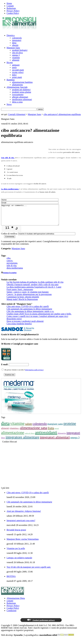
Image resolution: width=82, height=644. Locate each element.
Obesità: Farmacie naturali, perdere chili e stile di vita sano (33, 289)
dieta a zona (17, 102)
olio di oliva (17, 53)
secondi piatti (18, 70)
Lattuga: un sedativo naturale (19, 562)
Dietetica (11, 35)
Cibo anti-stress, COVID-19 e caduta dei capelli (28, 311)
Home (9, 3)
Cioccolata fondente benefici (19, 328)
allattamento (18, 85)
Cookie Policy (13, 13)
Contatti (10, 6)
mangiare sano (55, 428)
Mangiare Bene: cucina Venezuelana (23, 543)
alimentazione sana (34, 432)
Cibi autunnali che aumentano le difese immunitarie (29, 313)
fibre (3, 442)
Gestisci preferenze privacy (41, 624)
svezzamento (18, 95)
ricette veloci (18, 72)
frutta (51, 432)
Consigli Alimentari (17, 114)
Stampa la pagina (10, 277)
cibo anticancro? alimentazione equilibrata (62, 114)
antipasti (16, 65)
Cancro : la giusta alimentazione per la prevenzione (29, 298)
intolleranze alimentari (22, 99)
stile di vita (11, 270)
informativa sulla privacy (34, 374)
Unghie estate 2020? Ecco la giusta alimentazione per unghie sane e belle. (39, 318)
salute (29, 428)
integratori (17, 40)
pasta (14, 67)
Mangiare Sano (13, 48)
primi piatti (17, 77)
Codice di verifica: (9, 238)
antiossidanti (46, 436)
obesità (15, 45)
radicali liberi (30, 437)
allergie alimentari (20, 97)
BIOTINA (11, 580)
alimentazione (13, 437)
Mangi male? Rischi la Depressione (22, 303)
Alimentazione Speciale (17, 87)
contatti (10, 605)
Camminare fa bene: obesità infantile (23, 301)
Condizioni (11, 615)
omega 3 (16, 55)
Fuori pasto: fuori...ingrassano (20, 294)
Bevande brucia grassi (16, 534)
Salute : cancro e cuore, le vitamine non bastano (28, 296)
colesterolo (17, 38)
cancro (10, 265)
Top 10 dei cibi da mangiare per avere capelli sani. (29, 571)
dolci (14, 75)
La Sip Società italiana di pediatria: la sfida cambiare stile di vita (35, 286)
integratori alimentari (55, 441)
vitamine (16, 58)
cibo (9, 262)
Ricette (10, 62)
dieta (14, 43)
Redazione (11, 8)
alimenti (16, 60)
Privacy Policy (13, 11)
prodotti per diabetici (21, 90)
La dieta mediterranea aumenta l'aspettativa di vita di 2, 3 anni (34, 291)
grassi (57, 432)
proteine (70, 428)
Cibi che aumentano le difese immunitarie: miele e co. (30, 315)
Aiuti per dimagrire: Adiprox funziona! (24, 515)
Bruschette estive (14, 323)
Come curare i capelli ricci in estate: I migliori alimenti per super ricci (37, 320)
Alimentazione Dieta (16, 602)
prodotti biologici (20, 50)
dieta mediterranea (15, 272)
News (9, 104)
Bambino (11, 80)
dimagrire (62, 437)
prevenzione (12, 267)
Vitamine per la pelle (16, 552)
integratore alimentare (22, 441)
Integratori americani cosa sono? (21, 525)
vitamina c (14, 432)
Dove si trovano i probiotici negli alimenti (25, 325)
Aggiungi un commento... (33, 217)
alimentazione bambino (22, 82)
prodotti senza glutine (22, 92)
